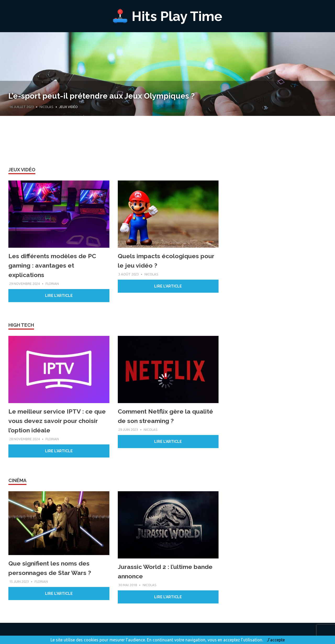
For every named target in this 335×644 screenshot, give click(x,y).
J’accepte (276, 640)
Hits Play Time (177, 16)
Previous (10, 90)
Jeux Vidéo (68, 107)
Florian (52, 284)
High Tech (21, 325)
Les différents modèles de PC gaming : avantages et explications (53, 265)
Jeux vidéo (22, 170)
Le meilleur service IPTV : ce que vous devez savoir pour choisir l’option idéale (58, 421)
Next (325, 90)
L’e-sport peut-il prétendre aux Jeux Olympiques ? (133, 95)
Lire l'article (59, 296)
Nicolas (46, 107)
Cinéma (17, 480)
